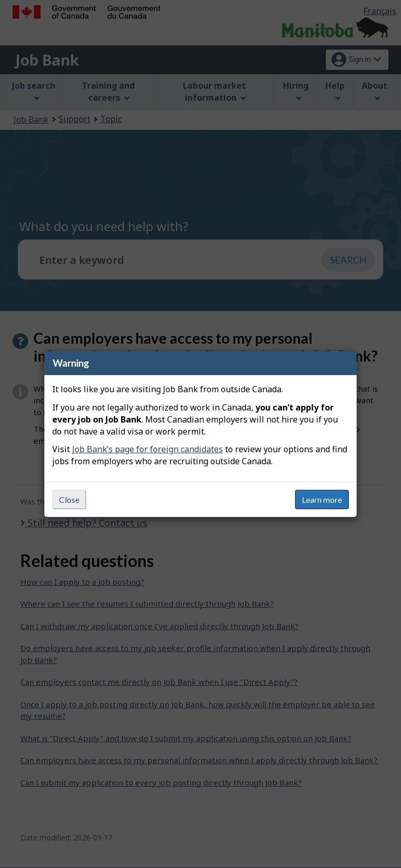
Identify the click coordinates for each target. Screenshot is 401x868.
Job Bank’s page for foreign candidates (148, 449)
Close (69, 499)
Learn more (322, 499)
